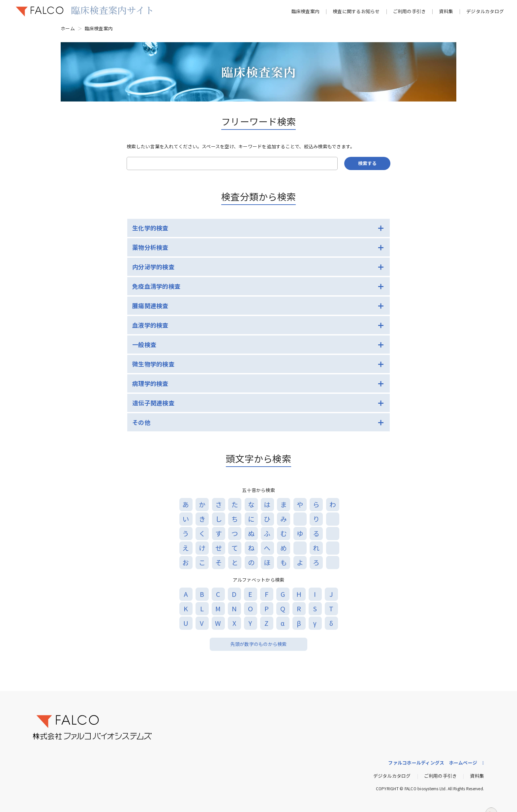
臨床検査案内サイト (112, 10)
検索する (367, 163)
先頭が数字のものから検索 (259, 644)
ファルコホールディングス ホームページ (433, 763)
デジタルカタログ (485, 11)
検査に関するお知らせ (356, 11)
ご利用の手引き (410, 11)
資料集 (446, 11)
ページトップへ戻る (491, 799)
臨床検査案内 (306, 11)
